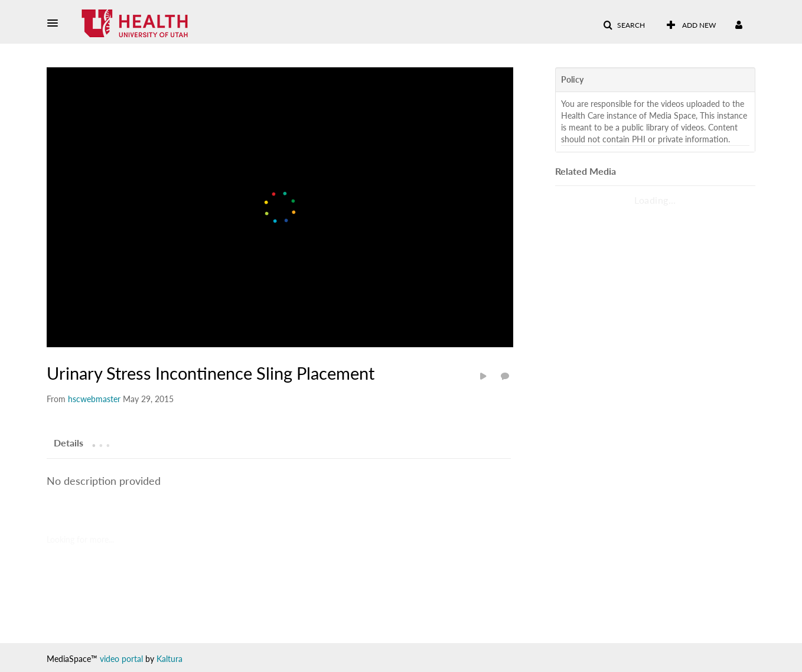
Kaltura (169, 659)
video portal (121, 659)
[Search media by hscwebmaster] (94, 399)
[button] (56, 23)
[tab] (69, 442)
